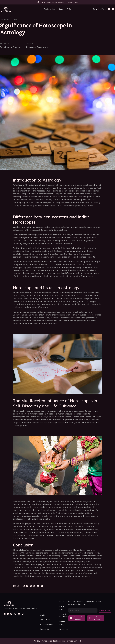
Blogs (61, 9)
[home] (6, 9)
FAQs (69, 9)
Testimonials (50, 9)
